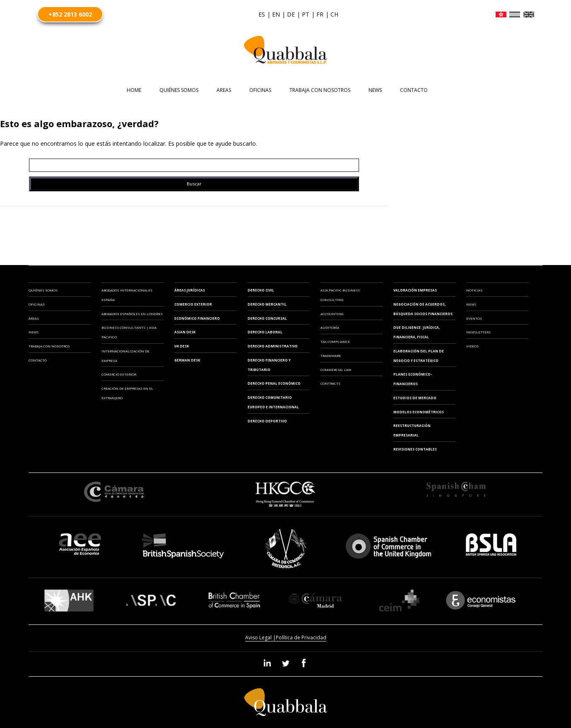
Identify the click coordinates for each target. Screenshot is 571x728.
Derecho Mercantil (267, 304)
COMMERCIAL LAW (336, 370)
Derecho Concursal (267, 318)
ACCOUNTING (332, 314)
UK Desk (182, 346)
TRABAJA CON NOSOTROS (320, 90)
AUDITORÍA (330, 327)
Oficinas (37, 304)
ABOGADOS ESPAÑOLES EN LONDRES (132, 314)
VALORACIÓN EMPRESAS (415, 290)
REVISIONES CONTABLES (415, 449)
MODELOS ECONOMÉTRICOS (419, 412)
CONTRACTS (330, 383)
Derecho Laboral (265, 332)
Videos (472, 346)
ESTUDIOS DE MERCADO (415, 398)
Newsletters (478, 332)
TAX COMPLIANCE (335, 341)
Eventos (474, 318)
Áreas (34, 318)
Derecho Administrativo (273, 346)
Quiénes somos (179, 90)
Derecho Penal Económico (274, 383)
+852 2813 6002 (70, 14)
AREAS (224, 90)
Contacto (38, 360)
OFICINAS (260, 90)
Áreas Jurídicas (190, 290)
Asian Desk (185, 332)
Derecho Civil (261, 290)
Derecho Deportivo (267, 421)
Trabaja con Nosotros (49, 346)
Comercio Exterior (193, 304)
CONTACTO (414, 90)
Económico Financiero (197, 318)
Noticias (474, 290)
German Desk (187, 360)
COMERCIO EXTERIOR (119, 374)
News (375, 90)
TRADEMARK (331, 356)
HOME (134, 90)
